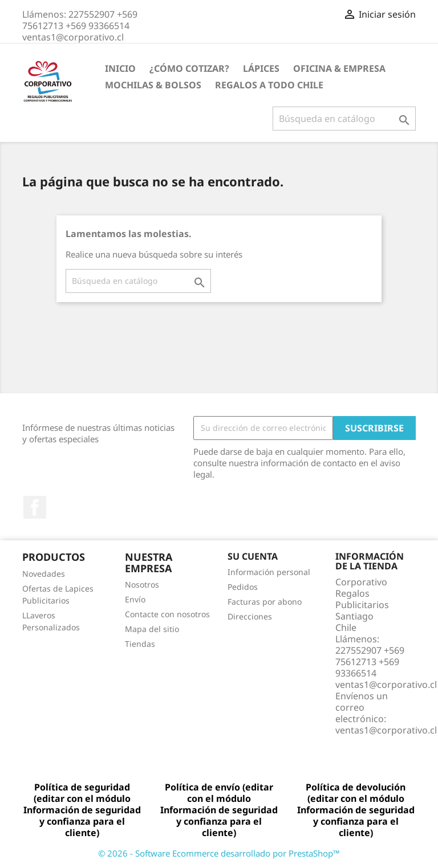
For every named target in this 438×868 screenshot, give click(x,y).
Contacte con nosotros (167, 614)
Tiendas (140, 644)
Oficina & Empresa (339, 68)
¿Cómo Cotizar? (189, 68)
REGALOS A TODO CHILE (269, 85)
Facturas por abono (265, 602)
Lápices (261, 68)
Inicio (120, 68)
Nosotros (142, 584)
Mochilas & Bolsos (153, 85)
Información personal (269, 572)
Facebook (35, 507)
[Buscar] (344, 119)
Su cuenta (253, 556)
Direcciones (250, 616)
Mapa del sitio (152, 629)
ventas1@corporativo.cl (386, 730)
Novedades (44, 574)
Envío (135, 599)
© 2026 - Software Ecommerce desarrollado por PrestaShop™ (219, 853)
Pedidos (243, 587)
